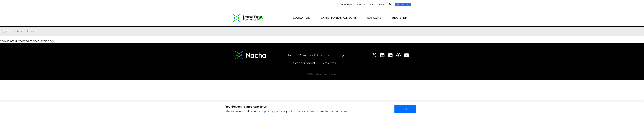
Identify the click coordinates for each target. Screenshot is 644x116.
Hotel (382, 4)
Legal (343, 55)
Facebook (390, 55)
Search (390, 4)
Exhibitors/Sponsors (339, 18)
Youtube (407, 55)
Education (301, 18)
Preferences (328, 63)
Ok (405, 109)
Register (400, 18)
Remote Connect (403, 4)
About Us (361, 4)
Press (372, 4)
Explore (374, 18)
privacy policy (273, 111)
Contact (288, 55)
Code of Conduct (304, 63)
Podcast (398, 55)
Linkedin (382, 55)
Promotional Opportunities (316, 55)
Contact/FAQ (346, 4)
